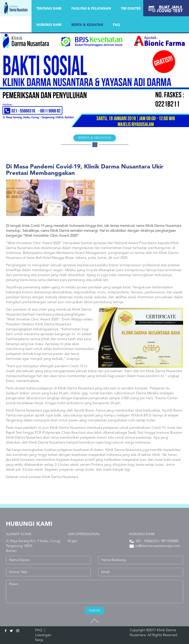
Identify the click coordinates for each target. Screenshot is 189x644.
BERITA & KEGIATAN (87, 25)
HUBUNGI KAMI (49, 25)
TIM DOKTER (131, 9)
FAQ (116, 25)
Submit (95, 611)
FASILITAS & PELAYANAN (91, 9)
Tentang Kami (49, 9)
